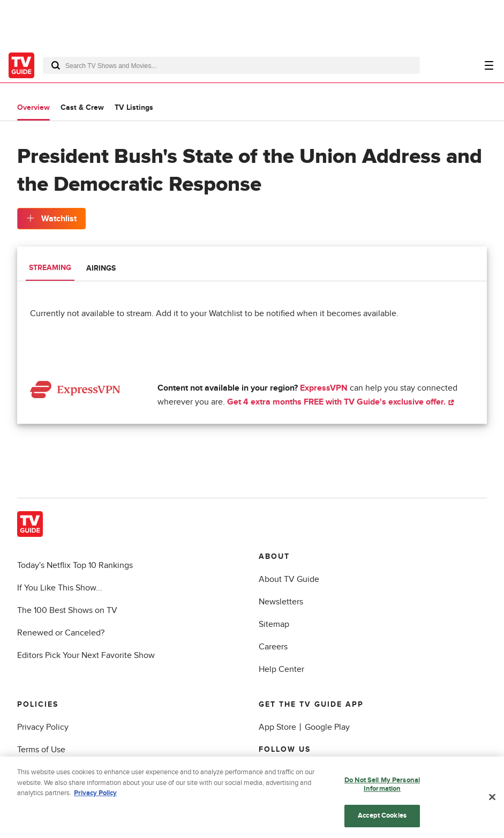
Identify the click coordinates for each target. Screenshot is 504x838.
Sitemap (274, 624)
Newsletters (281, 602)
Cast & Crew (82, 107)
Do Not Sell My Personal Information (382, 788)
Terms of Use (41, 750)
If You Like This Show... (60, 588)
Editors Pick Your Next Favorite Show (86, 655)
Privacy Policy (43, 727)
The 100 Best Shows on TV (67, 610)
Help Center (281, 669)
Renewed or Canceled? (61, 633)
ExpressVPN (324, 388)
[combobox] (231, 65)
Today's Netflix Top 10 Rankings (75, 565)
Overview (33, 107)
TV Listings (134, 107)
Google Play (327, 727)
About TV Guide (289, 579)
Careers (273, 647)
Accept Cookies (382, 820)
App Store (277, 727)
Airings (101, 268)
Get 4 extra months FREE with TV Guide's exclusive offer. (341, 402)
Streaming (50, 268)
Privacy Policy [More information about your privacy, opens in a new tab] (95, 797)
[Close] (492, 801)
